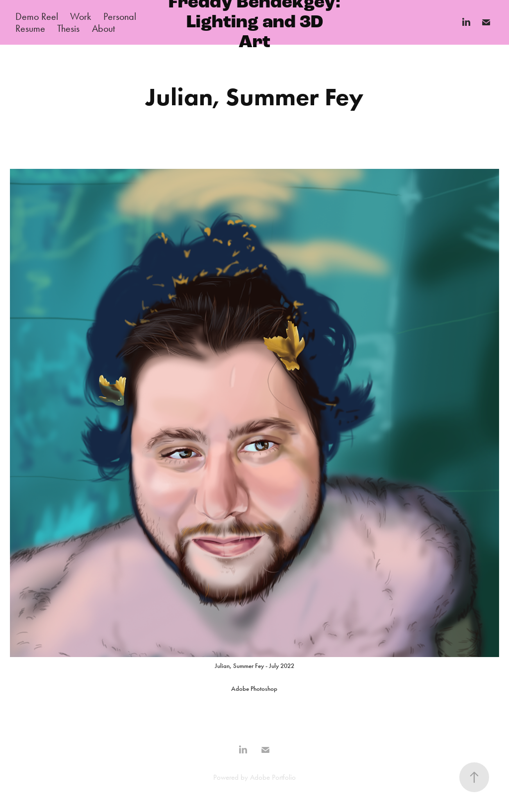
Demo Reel (37, 16)
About (103, 28)
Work (81, 16)
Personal (120, 16)
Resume (30, 28)
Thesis (68, 28)
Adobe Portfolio (273, 777)
